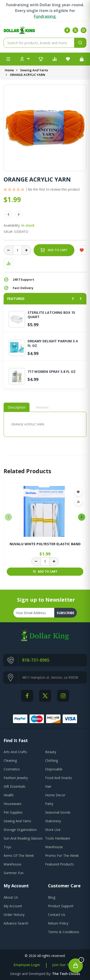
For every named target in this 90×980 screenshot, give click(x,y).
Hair (48, 786)
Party (49, 804)
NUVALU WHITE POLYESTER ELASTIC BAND (45, 544)
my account (13, 906)
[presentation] (8, 517)
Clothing (51, 760)
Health (9, 795)
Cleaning (10, 760)
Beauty (51, 752)
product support (61, 906)
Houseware (12, 804)
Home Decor (55, 795)
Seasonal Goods (58, 812)
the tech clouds (66, 974)
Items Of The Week (19, 856)
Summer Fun (14, 873)
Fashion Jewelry (16, 778)
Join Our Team (64, 965)
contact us (57, 915)
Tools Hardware (58, 838)
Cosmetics (12, 769)
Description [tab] (17, 407)
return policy (58, 923)
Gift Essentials (15, 786)
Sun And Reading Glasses (23, 838)
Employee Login (27, 965)
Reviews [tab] (42, 407)
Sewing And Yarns (34, 70)
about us (11, 897)
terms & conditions (64, 932)
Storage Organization (20, 830)
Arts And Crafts (15, 752)
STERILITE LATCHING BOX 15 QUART (51, 315)
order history (14, 915)
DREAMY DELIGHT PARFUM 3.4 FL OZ (53, 343)
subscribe (66, 613)
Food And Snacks (59, 778)
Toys (7, 847)
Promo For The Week (62, 856)
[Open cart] (76, 966)
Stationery (53, 821)
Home (9, 70)
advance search (16, 923)
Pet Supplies (13, 812)
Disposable (54, 769)
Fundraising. (45, 16)
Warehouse (54, 847)
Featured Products (60, 864)
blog (52, 897)
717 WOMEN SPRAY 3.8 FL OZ (52, 372)
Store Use (53, 830)
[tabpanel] (45, 424)
